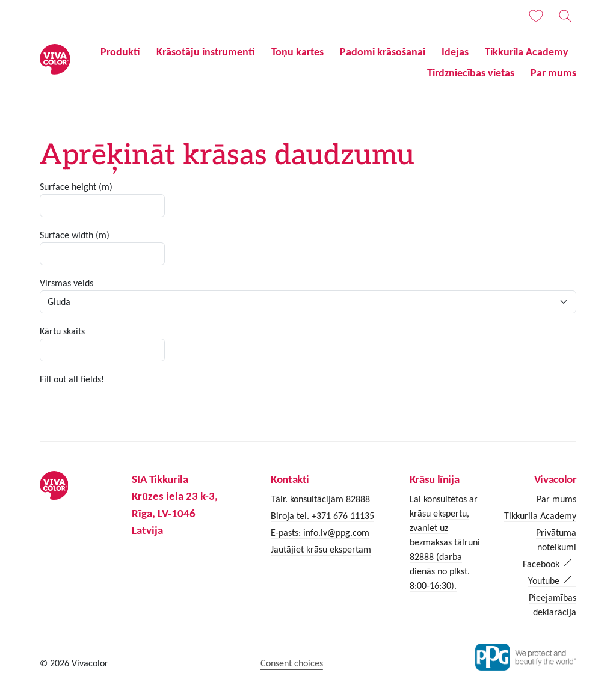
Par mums (553, 73)
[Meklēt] (565, 16)
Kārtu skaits (62, 331)
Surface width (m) (75, 235)
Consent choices (292, 663)
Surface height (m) (76, 187)
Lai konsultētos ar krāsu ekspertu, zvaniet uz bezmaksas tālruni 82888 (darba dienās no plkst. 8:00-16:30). (445, 542)
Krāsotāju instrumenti (206, 52)
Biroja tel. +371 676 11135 (322, 516)
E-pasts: (287, 533)
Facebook (541, 564)
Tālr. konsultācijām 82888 (320, 499)
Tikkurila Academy (527, 52)
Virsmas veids (66, 283)
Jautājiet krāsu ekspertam (321, 549)
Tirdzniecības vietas (471, 73)
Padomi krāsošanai (383, 52)
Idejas (455, 52)
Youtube (544, 581)
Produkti (120, 52)
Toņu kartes (297, 52)
